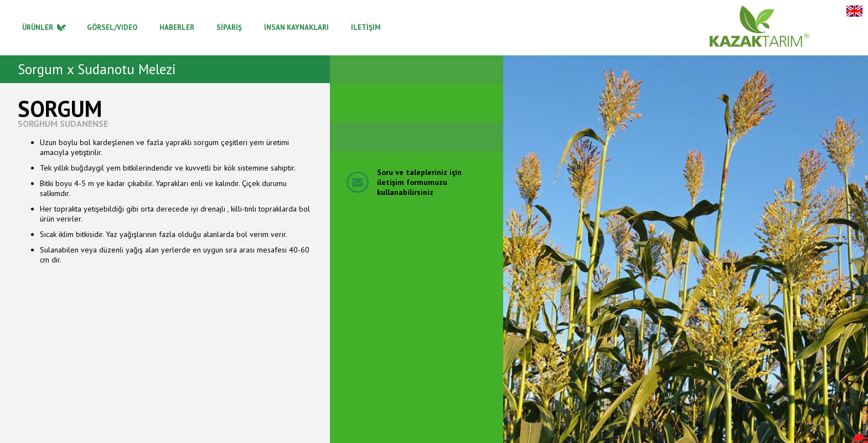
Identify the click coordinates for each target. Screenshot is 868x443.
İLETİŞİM (366, 27)
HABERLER (177, 27)
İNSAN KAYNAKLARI (296, 27)
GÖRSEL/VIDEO (112, 27)
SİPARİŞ (229, 27)
